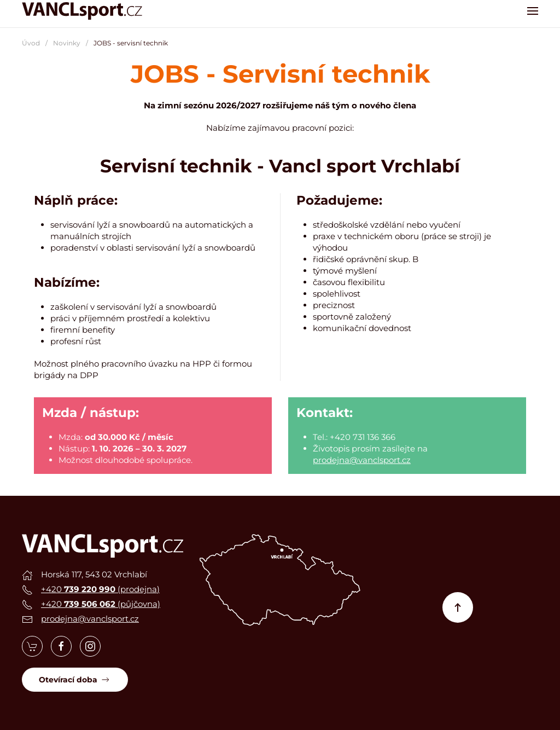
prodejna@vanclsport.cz (362, 460)
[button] (533, 11)
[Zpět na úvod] (82, 11)
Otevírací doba (75, 680)
